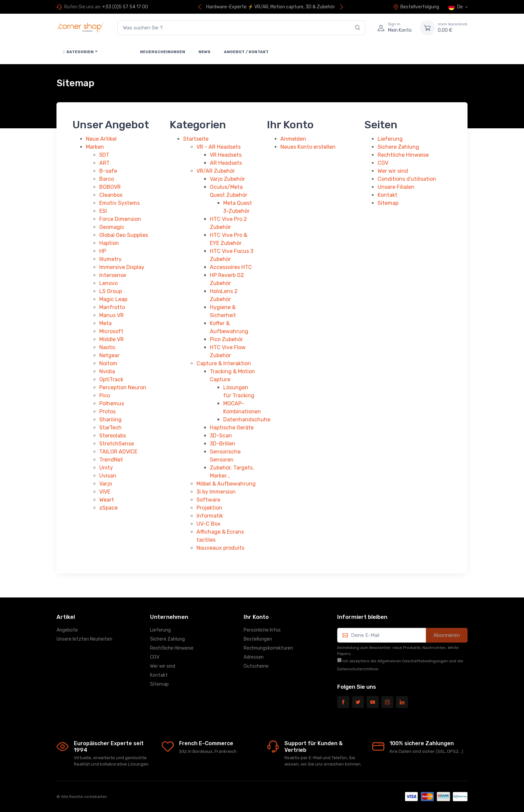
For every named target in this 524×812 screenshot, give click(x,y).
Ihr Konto (256, 617)
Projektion (209, 508)
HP (103, 251)
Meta (105, 323)
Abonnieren (447, 635)
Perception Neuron (123, 387)
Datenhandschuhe (247, 420)
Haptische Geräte (232, 428)
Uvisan (108, 476)
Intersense (113, 275)
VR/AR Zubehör (216, 171)
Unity (106, 468)
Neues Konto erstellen (308, 147)
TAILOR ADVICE (118, 452)
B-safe (108, 171)
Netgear (109, 355)
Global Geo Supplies (124, 235)
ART (104, 163)
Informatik (210, 516)
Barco (107, 179)
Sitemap (388, 203)
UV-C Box (209, 524)
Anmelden (293, 139)
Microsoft (111, 331)
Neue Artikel (101, 139)
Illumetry (110, 259)
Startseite (196, 139)
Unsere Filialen (396, 187)
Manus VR (111, 315)
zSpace (108, 508)
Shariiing (110, 420)
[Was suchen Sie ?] (241, 28)
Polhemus (112, 403)
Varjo (106, 484)
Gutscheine (256, 666)
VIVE (105, 492)
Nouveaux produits (220, 548)
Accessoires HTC (231, 267)
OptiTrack (111, 379)
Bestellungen (258, 639)
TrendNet (111, 460)
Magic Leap (113, 299)
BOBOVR (110, 187)
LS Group (111, 291)
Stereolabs (113, 436)
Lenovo (108, 283)
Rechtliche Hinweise (403, 155)
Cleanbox (111, 195)
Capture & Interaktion (224, 363)
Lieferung (390, 139)
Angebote (67, 630)
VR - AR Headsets (219, 147)
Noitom (108, 363)
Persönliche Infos (262, 630)
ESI (103, 211)
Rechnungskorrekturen (268, 648)
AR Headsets (226, 163)
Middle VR (111, 339)
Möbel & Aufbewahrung (226, 484)
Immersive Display (122, 267)
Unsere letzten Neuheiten (84, 639)
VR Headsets (226, 155)
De (456, 7)
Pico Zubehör (226, 339)
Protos (107, 412)
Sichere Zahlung (398, 147)
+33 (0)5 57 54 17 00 (125, 7)
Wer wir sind (393, 171)
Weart (107, 500)
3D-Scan (221, 436)
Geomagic (112, 227)
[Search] (358, 28)
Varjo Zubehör (227, 179)
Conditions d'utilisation (407, 179)
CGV (383, 163)
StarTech (110, 428)
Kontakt (387, 195)
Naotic (107, 347)
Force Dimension (120, 219)
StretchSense (117, 444)
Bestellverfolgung (416, 7)
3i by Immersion (216, 492)
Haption (109, 243)
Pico (105, 395)
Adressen (254, 657)
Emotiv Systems (119, 203)
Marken (95, 147)
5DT (104, 155)
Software (208, 500)
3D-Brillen (223, 444)
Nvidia (107, 371)
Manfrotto (112, 307)
